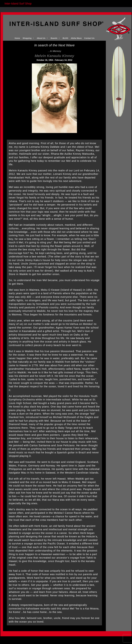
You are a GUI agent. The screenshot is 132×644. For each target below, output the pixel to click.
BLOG (65, 38)
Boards (55, 38)
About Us (42, 38)
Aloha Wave (76, 38)
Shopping (28, 38)
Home (17, 38)
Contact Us (89, 38)
